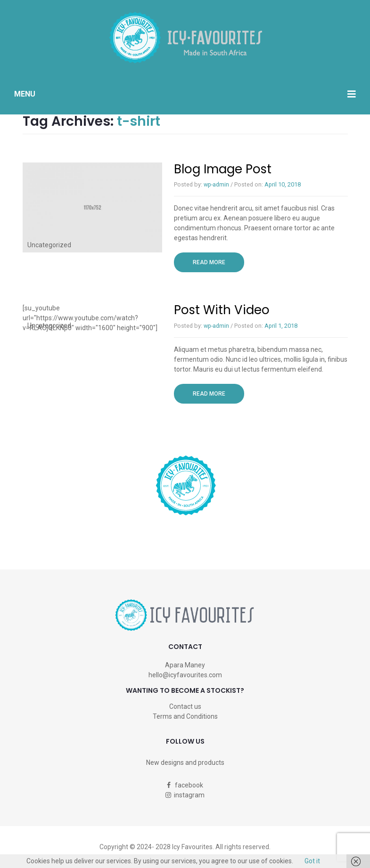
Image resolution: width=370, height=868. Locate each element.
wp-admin (216, 184)
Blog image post (223, 169)
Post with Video (222, 310)
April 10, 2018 (283, 184)
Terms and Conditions (185, 716)
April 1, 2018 (281, 326)
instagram (185, 795)
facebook (185, 785)
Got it (312, 861)
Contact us (185, 706)
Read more (218, 262)
